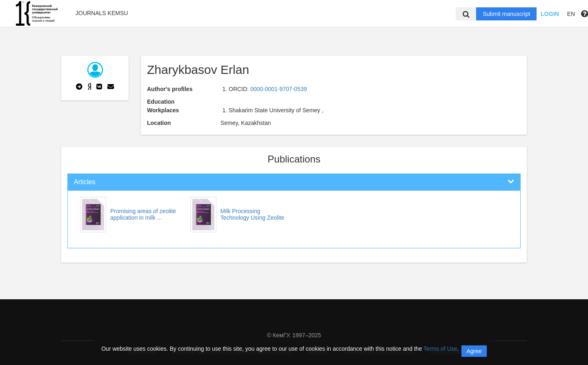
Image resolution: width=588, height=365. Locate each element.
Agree (474, 351)
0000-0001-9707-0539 (279, 89)
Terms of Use (440, 349)
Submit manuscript (506, 14)
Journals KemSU (102, 13)
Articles (85, 182)
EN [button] (571, 14)
